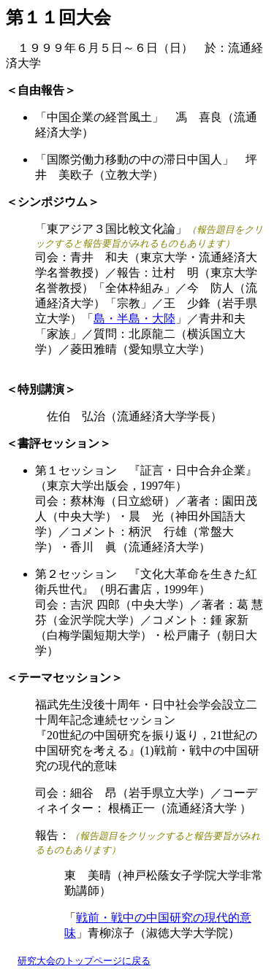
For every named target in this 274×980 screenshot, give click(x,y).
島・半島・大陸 (134, 319)
